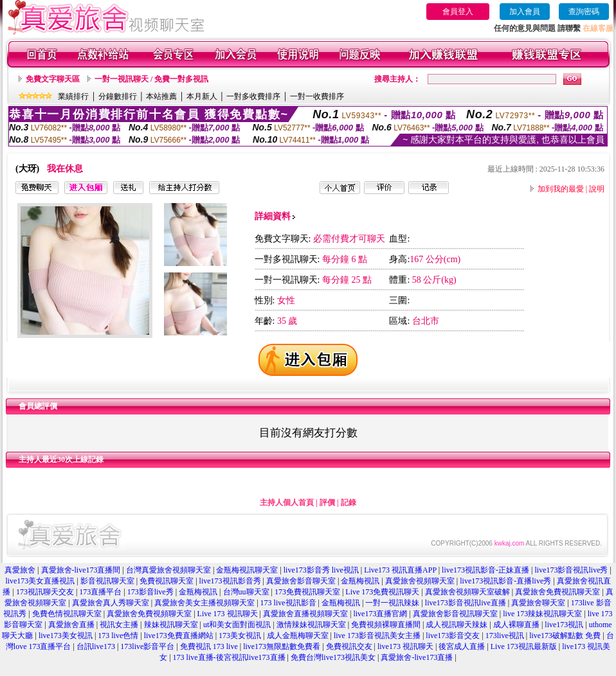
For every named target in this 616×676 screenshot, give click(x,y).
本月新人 (202, 96)
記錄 (349, 503)
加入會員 (525, 12)
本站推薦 (161, 96)
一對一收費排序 (317, 96)
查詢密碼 (584, 12)
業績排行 (73, 96)
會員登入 (458, 12)
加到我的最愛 (561, 189)
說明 (597, 189)
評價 (327, 503)
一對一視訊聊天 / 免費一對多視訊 (151, 79)
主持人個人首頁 (287, 503)
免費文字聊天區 (53, 79)
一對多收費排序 (253, 96)
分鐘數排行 (118, 96)
